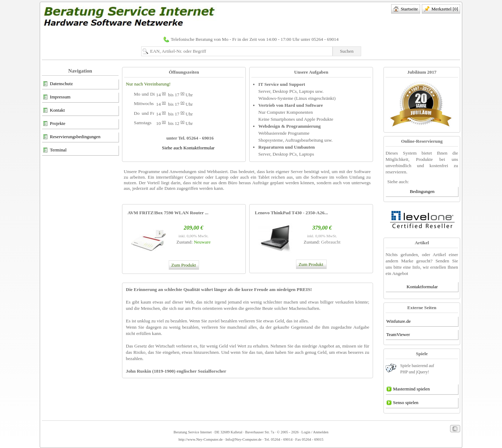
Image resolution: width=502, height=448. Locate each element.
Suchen (347, 51)
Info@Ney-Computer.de (244, 439)
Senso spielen (402, 403)
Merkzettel (441, 9)
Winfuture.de (398, 321)
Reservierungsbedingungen (71, 137)
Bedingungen (422, 191)
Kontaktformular (422, 287)
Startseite (406, 9)
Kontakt (54, 111)
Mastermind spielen (408, 389)
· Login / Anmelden (314, 432)
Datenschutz (58, 84)
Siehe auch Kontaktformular (188, 148)
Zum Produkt (183, 265)
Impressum (56, 97)
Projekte (54, 124)
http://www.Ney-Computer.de (201, 439)
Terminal (55, 150)
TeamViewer (398, 334)
